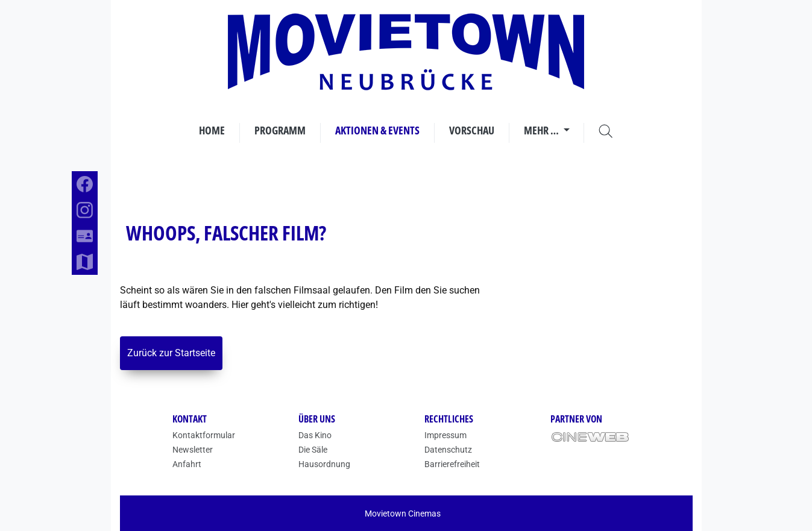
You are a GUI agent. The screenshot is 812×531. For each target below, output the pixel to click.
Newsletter (193, 450)
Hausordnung (324, 464)
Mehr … (542, 130)
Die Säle (313, 450)
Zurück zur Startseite (171, 353)
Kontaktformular (204, 435)
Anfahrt (187, 464)
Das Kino (315, 435)
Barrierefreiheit (452, 464)
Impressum (445, 435)
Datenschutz (448, 450)
